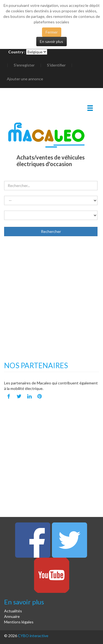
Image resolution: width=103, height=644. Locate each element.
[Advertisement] (51, 305)
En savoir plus (51, 41)
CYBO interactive (33, 636)
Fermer (52, 32)
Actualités (13, 611)
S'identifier (56, 65)
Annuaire (12, 616)
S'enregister (24, 65)
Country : (17, 52)
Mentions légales (19, 622)
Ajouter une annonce (25, 79)
